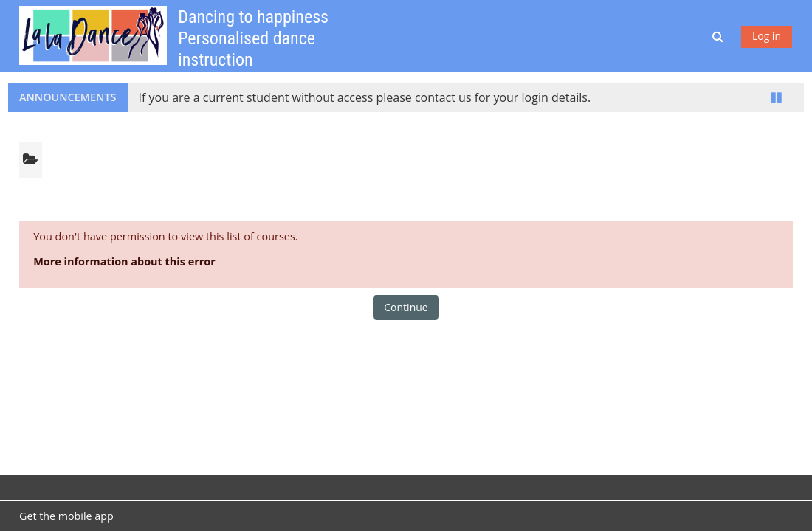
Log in (767, 36)
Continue (406, 307)
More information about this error (124, 261)
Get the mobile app (66, 516)
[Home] (93, 34)
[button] (719, 36)
